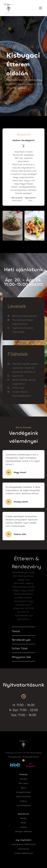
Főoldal (23, 779)
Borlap (24, 818)
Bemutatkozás (24, 797)
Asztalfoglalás (24, 805)
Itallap (24, 827)
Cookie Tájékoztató (23, 853)
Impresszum (24, 849)
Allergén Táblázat (23, 832)
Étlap (23, 823)
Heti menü (24, 783)
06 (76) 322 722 (17, 84)
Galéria (23, 801)
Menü (24, 788)
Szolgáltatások (23, 792)
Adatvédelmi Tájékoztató (24, 844)
